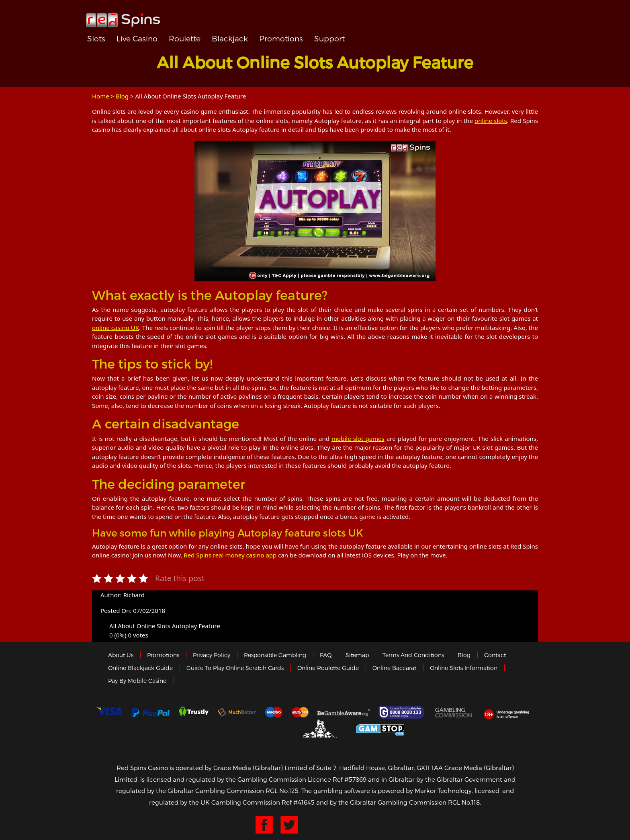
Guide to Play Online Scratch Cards (235, 668)
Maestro (274, 712)
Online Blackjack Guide (140, 668)
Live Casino (137, 38)
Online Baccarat (394, 668)
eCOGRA (259, 729)
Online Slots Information (464, 668)
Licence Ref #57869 (337, 779)
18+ (508, 712)
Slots (96, 38)
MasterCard (300, 712)
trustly (194, 712)
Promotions (281, 38)
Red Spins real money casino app (230, 555)
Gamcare (402, 712)
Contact (495, 655)
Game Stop (380, 728)
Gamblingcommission (454, 712)
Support (329, 38)
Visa (109, 712)
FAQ (326, 655)
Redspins (123, 17)
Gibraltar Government (321, 728)
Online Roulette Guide (328, 668)
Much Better (237, 712)
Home (101, 96)
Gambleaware (344, 712)
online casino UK (116, 328)
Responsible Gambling (275, 655)
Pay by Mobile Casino (137, 681)
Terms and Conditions (413, 655)
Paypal (150, 712)
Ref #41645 (298, 802)
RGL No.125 (282, 791)
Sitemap (357, 655)
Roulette (185, 38)
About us (121, 655)
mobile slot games (358, 438)
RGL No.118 (464, 802)
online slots (491, 121)
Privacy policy (212, 655)
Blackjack (230, 38)
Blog (122, 96)
